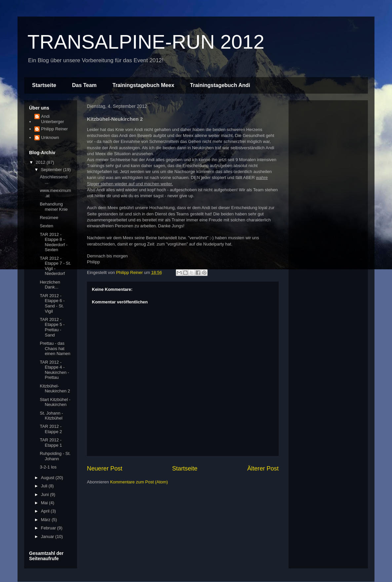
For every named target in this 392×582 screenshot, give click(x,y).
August (48, 478)
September (52, 170)
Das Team (84, 85)
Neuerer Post (105, 469)
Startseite (44, 85)
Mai (45, 503)
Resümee (49, 218)
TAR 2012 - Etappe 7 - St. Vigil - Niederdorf (55, 266)
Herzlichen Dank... (50, 285)
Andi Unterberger (52, 119)
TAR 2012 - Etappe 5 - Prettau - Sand (52, 327)
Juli (45, 486)
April (46, 511)
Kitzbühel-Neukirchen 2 (55, 389)
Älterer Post (263, 469)
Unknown (50, 137)
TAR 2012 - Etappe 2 (51, 429)
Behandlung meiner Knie (54, 207)
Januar (48, 537)
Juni (45, 494)
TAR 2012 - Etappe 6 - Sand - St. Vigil (52, 303)
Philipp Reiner (54, 129)
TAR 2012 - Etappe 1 (51, 443)
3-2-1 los (48, 467)
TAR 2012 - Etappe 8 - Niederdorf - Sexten (54, 242)
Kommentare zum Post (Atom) (139, 482)
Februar (49, 528)
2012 (41, 162)
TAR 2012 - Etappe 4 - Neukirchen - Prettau (54, 370)
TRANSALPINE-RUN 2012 (146, 42)
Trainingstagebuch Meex (143, 85)
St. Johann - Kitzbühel (51, 416)
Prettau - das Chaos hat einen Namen (55, 348)
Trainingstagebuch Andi (220, 85)
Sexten (46, 226)
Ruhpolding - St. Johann (55, 456)
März (46, 520)
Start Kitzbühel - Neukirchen (55, 402)
